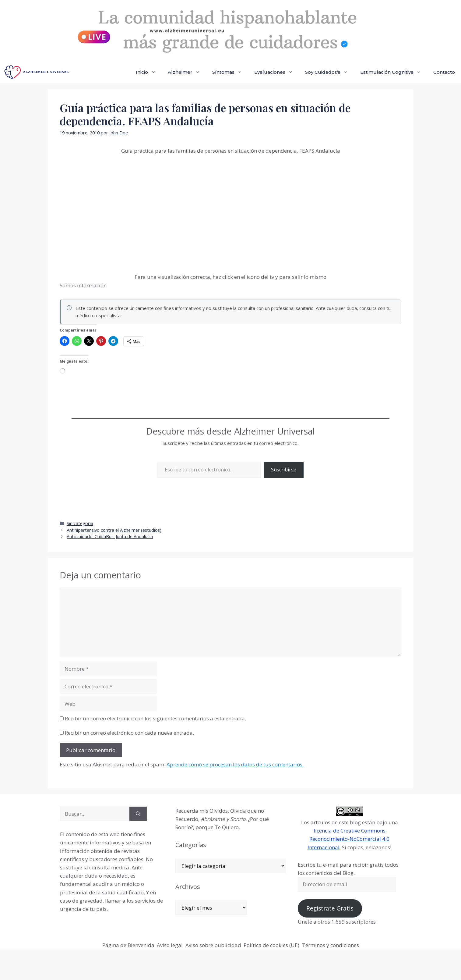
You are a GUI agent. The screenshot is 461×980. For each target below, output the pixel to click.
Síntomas (230, 72)
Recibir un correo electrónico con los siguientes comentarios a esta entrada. (155, 718)
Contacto (444, 72)
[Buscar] (138, 814)
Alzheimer (187, 72)
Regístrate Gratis (330, 908)
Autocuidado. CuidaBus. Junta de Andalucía (110, 536)
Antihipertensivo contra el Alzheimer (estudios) (114, 530)
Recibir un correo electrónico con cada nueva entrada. (129, 733)
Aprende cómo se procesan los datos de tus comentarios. (235, 764)
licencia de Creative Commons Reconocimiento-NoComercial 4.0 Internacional (348, 839)
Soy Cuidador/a (330, 72)
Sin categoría (80, 523)
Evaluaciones (277, 72)
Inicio (149, 72)
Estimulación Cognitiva (394, 72)
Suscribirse (284, 470)
